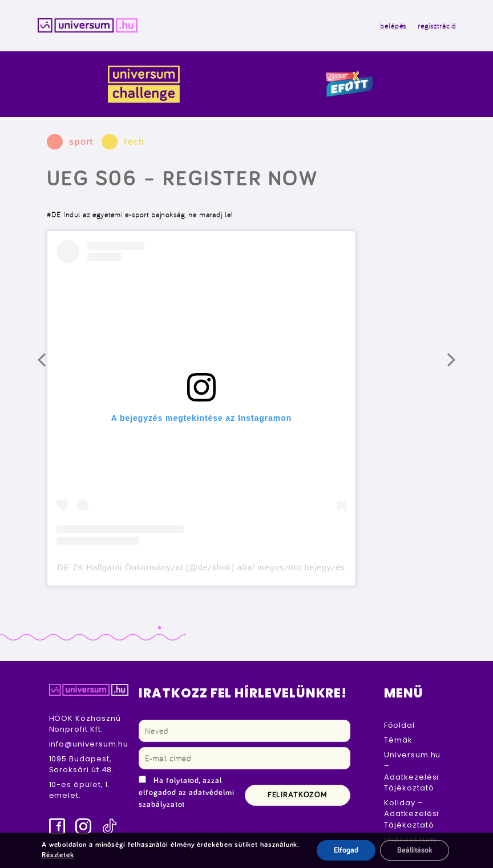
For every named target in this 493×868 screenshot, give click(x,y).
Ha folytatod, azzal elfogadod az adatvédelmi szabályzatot (186, 793)
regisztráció (437, 26)
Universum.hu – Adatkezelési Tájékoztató (412, 771)
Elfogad (346, 850)
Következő (460, 366)
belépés (393, 26)
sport (82, 142)
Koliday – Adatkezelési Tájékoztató (411, 814)
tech (134, 142)
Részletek (58, 855)
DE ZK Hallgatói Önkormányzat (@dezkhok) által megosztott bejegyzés (201, 567)
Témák (398, 740)
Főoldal (399, 725)
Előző (50, 366)
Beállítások (415, 850)
